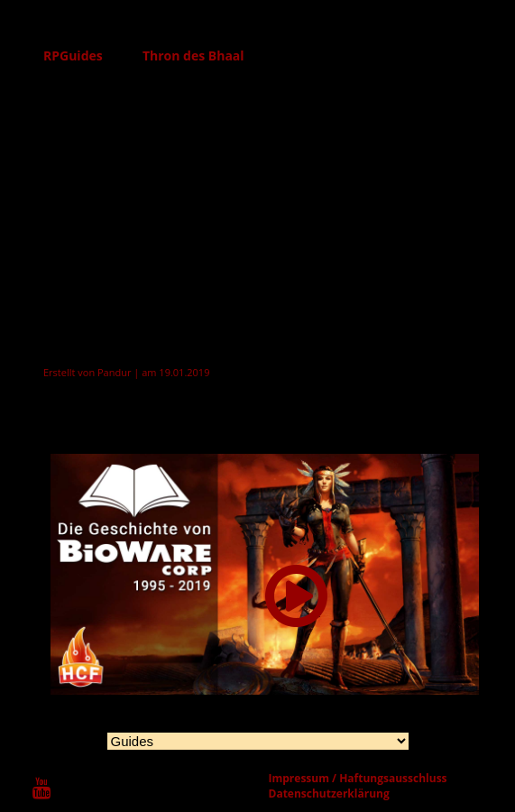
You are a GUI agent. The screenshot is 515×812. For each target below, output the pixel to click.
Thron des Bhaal (193, 55)
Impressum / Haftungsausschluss (358, 778)
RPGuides (73, 55)
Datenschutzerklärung (329, 794)
